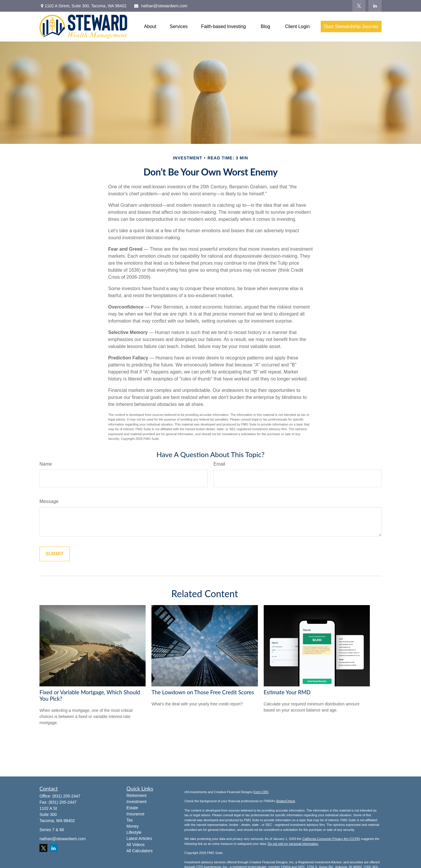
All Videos (136, 845)
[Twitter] (359, 6)
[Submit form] (55, 554)
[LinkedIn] (375, 6)
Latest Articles (139, 838)
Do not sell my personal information (293, 844)
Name (46, 464)
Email (219, 464)
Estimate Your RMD (287, 692)
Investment (137, 802)
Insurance (136, 814)
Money (133, 826)
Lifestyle (134, 832)
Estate (132, 808)
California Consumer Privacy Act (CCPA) (331, 839)
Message (49, 501)
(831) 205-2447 (66, 796)
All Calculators (140, 851)
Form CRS (261, 792)
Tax (130, 820)
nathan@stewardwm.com (160, 6)
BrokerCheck (286, 801)
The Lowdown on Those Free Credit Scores (203, 692)
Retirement (137, 795)
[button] (150, 26)
